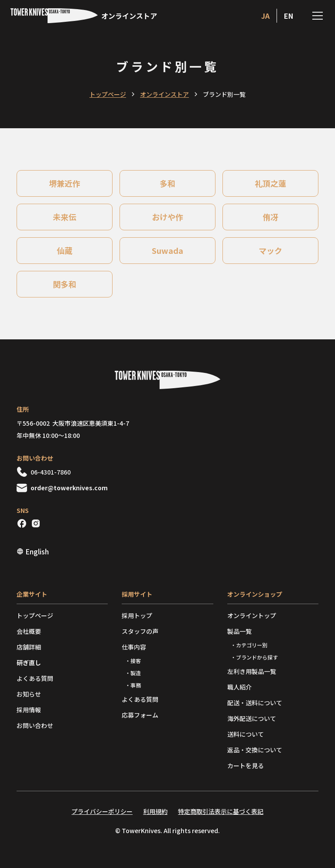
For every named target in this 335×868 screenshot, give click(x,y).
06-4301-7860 (51, 472)
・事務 (133, 685)
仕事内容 (134, 647)
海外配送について (252, 718)
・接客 (133, 661)
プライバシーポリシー (102, 811)
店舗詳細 (29, 647)
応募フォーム (140, 715)
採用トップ (137, 615)
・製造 (133, 673)
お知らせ (29, 694)
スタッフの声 (140, 631)
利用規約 (155, 811)
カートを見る (246, 765)
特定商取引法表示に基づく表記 (221, 811)
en (289, 16)
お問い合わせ (35, 725)
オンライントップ (252, 615)
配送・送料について (255, 703)
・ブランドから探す (254, 657)
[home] (84, 16)
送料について (246, 734)
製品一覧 (239, 631)
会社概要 (29, 631)
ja (265, 16)
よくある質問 (35, 678)
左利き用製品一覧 (252, 671)
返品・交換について (255, 750)
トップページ (108, 94)
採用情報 (29, 710)
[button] (316, 16)
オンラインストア (164, 94)
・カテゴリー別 (249, 645)
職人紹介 (239, 687)
